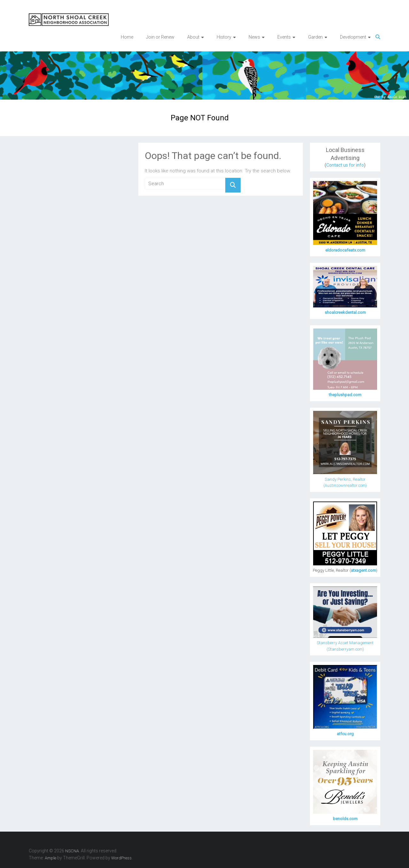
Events (284, 37)
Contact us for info (345, 165)
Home (127, 37)
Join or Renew (160, 37)
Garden (315, 37)
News (254, 37)
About (193, 37)
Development (353, 37)
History (224, 37)
